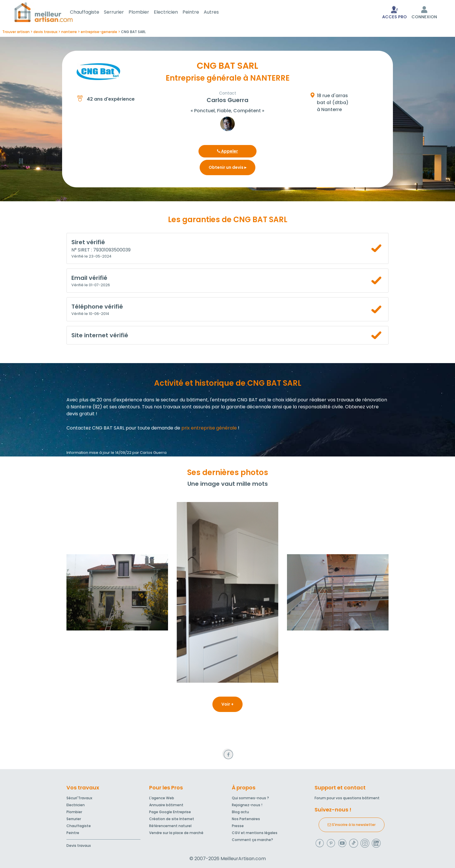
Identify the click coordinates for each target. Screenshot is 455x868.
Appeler (228, 152)
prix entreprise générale (209, 429)
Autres (218, 13)
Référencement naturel (170, 826)
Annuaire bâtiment (166, 805)
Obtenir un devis (228, 168)
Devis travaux (79, 846)
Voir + (228, 705)
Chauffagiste (92, 13)
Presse (238, 826)
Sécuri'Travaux (79, 798)
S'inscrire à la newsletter (352, 825)
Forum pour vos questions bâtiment (347, 798)
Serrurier (121, 13)
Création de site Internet (172, 819)
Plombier (146, 13)
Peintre (198, 13)
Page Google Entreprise (170, 812)
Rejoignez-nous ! (247, 805)
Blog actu (240, 812)
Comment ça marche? (252, 840)
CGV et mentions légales (255, 833)
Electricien (173, 13)
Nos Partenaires (246, 819)
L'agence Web (162, 798)
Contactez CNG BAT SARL (95, 429)
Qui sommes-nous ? (250, 798)
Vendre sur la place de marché (176, 833)
